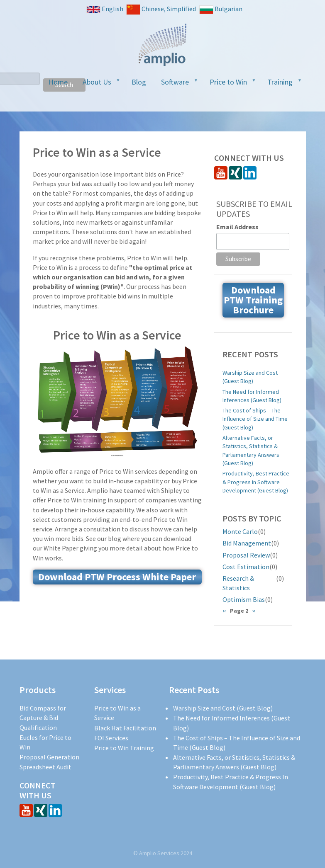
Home (58, 82)
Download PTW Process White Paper (117, 577)
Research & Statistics (238, 583)
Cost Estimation (246, 567)
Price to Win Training (124, 748)
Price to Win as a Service (117, 713)
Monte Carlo (240, 531)
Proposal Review (246, 555)
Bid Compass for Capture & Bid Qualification (43, 718)
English (105, 9)
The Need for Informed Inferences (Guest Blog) (252, 396)
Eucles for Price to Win (45, 742)
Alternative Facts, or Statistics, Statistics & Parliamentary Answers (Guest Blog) (251, 450)
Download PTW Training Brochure (253, 300)
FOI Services (111, 738)
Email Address (237, 227)
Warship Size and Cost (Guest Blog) (250, 377)
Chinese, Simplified (161, 10)
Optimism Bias (244, 599)
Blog (139, 82)
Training (281, 84)
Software (176, 84)
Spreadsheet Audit (45, 767)
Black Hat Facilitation (125, 728)
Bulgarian (221, 9)
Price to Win (230, 84)
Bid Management (247, 543)
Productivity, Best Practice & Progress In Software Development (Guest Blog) (256, 482)
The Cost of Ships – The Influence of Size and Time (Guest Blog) (255, 419)
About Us (98, 84)
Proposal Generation (49, 757)
